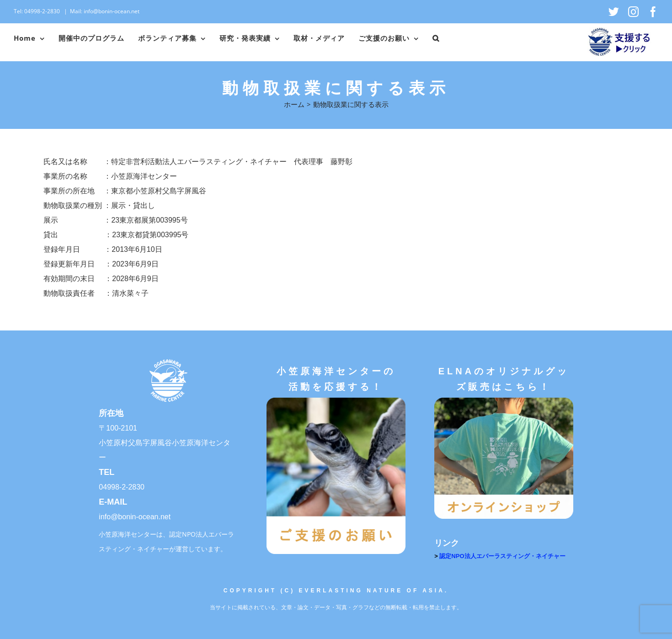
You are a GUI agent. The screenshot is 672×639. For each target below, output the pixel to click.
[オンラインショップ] (504, 401)
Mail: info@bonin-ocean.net (105, 11)
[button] (436, 38)
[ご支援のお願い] (336, 401)
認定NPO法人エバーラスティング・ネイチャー (502, 556)
